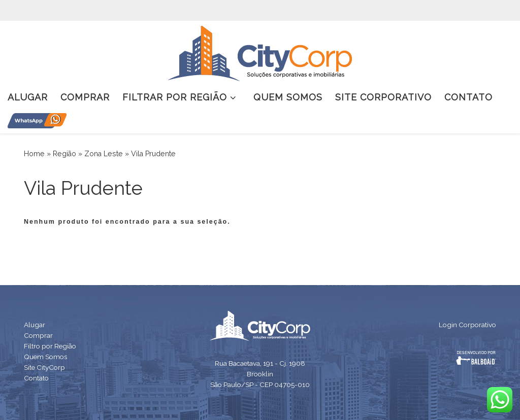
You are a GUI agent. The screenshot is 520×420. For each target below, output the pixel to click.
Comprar (38, 335)
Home (34, 154)
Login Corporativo (467, 325)
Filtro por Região (50, 346)
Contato (36, 378)
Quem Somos (45, 357)
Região (64, 154)
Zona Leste (104, 154)
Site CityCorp (44, 367)
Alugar (35, 325)
